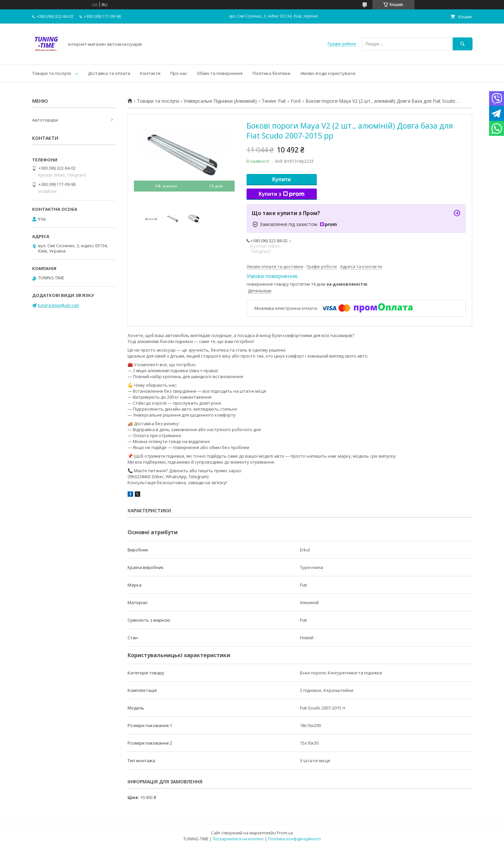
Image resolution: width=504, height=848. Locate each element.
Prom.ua (285, 833)
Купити (282, 179)
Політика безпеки (271, 73)
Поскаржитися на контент (238, 839)
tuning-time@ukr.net (58, 305)
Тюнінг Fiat (274, 101)
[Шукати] (463, 44)
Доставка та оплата (109, 73)
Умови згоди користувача (328, 73)
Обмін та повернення (220, 73)
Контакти (150, 73)
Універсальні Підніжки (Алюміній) (220, 101)
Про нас (179, 73)
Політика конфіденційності (294, 839)
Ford (296, 101)
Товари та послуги (52, 73)
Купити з (281, 194)
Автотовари (45, 120)
